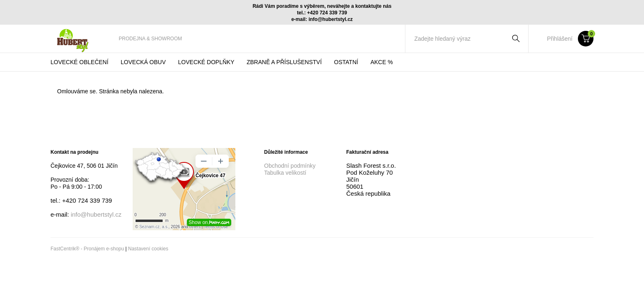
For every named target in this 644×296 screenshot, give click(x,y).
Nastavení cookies (148, 249)
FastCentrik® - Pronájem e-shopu (87, 249)
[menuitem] (150, 39)
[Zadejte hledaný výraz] (459, 39)
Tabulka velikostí (285, 173)
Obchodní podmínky (290, 166)
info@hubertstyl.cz (96, 214)
